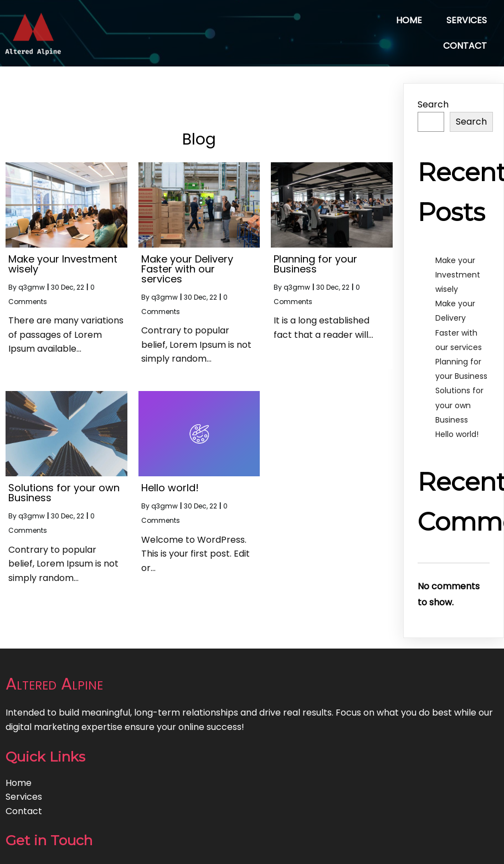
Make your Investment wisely (458, 275)
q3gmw (32, 287)
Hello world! (457, 434)
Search (433, 104)
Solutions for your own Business (459, 405)
